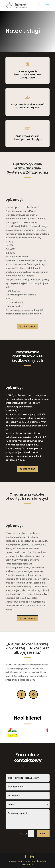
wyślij (43, 834)
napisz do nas (27, 326)
